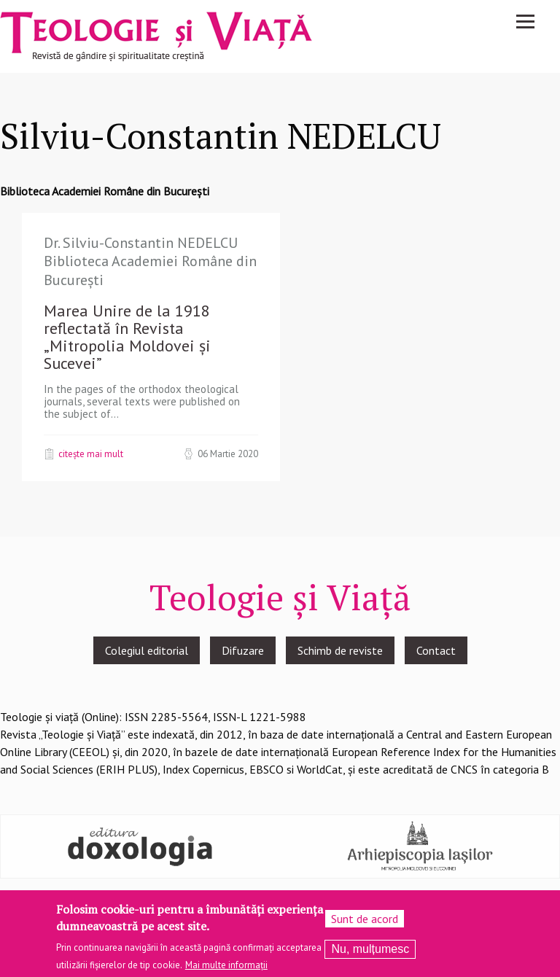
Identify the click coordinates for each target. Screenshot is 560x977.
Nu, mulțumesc (370, 953)
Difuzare (243, 650)
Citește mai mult (91, 454)
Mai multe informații (226, 969)
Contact (436, 650)
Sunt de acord (365, 923)
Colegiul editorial (147, 650)
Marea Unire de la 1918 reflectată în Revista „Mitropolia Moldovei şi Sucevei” (127, 337)
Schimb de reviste (340, 650)
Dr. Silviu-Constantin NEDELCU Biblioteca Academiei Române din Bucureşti (150, 261)
